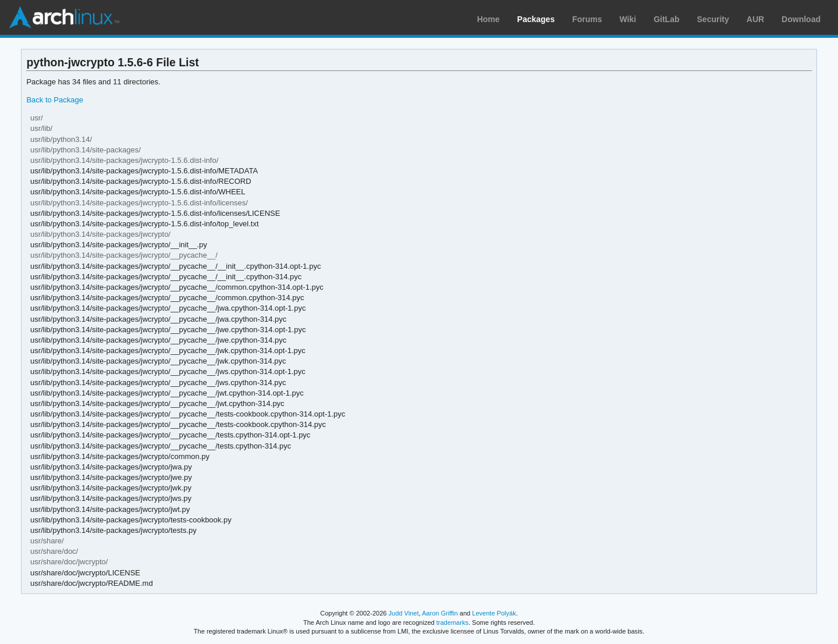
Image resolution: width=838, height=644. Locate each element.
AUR (755, 19)
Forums (587, 19)
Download (801, 19)
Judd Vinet (404, 613)
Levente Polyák (494, 613)
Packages (536, 19)
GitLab (666, 19)
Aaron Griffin (440, 613)
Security (713, 19)
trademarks (452, 622)
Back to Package (54, 100)
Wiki (628, 19)
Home (489, 19)
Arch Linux (64, 17)
